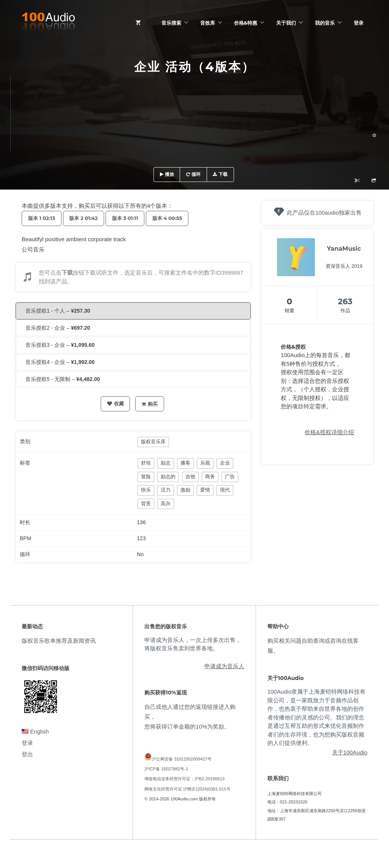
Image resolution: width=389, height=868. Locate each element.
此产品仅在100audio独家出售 (324, 213)
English (35, 731)
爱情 (205, 490)
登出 (27, 754)
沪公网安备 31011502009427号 (182, 759)
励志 (166, 463)
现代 (225, 490)
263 (345, 301)
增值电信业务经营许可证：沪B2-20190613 (184, 779)
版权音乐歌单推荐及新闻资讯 (59, 641)
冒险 (146, 477)
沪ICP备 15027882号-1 (166, 769)
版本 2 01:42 (88, 218)
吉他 (190, 477)
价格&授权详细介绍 (329, 432)
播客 (185, 463)
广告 (230, 477)
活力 (166, 490)
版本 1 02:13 (43, 218)
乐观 (205, 463)
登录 (359, 23)
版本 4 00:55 (179, 218)
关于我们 (286, 23)
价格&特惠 (246, 23)
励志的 (168, 477)
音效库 (208, 23)
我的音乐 (325, 23)
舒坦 (146, 463)
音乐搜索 (171, 23)
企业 (225, 463)
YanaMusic (344, 249)
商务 (210, 477)
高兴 (166, 504)
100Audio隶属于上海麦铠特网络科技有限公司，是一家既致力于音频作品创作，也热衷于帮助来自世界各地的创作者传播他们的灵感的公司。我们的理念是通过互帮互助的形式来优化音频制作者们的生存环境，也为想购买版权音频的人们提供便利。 (316, 717)
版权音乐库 (153, 442)
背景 (146, 504)
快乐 (146, 490)
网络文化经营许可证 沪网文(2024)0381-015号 (187, 789)
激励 (185, 490)
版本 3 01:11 (133, 218)
